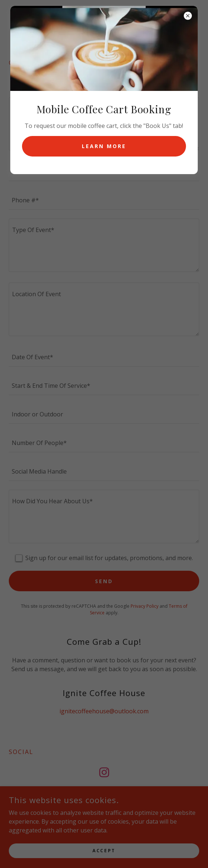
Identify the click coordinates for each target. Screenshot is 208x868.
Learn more (104, 146)
